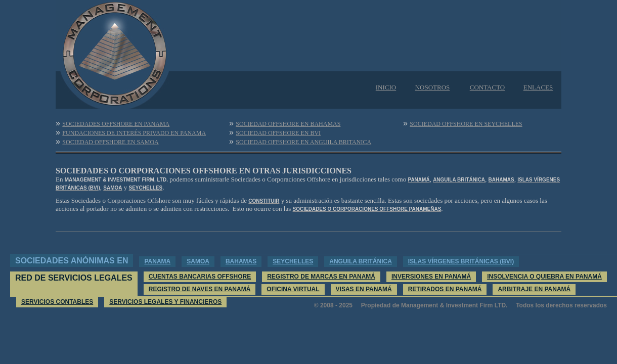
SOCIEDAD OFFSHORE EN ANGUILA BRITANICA (303, 142)
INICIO (386, 87)
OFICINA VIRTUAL (293, 289)
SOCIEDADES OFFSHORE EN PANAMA (116, 124)
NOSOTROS (433, 87)
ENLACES (538, 87)
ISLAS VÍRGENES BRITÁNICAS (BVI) (461, 261)
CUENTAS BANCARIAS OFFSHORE (200, 277)
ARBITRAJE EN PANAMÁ (534, 289)
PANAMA (157, 261)
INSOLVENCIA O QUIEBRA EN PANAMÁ (544, 277)
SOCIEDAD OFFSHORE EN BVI (278, 133)
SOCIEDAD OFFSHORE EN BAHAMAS (288, 124)
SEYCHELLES (293, 261)
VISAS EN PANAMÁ (364, 289)
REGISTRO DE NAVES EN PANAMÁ (200, 289)
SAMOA (198, 261)
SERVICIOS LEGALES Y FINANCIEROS (165, 302)
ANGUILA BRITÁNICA (361, 261)
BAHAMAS (241, 261)
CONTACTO (488, 87)
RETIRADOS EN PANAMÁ (445, 289)
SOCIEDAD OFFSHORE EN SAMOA (110, 142)
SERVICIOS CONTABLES (57, 302)
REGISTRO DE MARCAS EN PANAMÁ (321, 277)
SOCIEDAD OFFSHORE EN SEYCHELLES (466, 124)
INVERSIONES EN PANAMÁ (431, 277)
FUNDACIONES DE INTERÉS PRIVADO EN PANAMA (134, 133)
